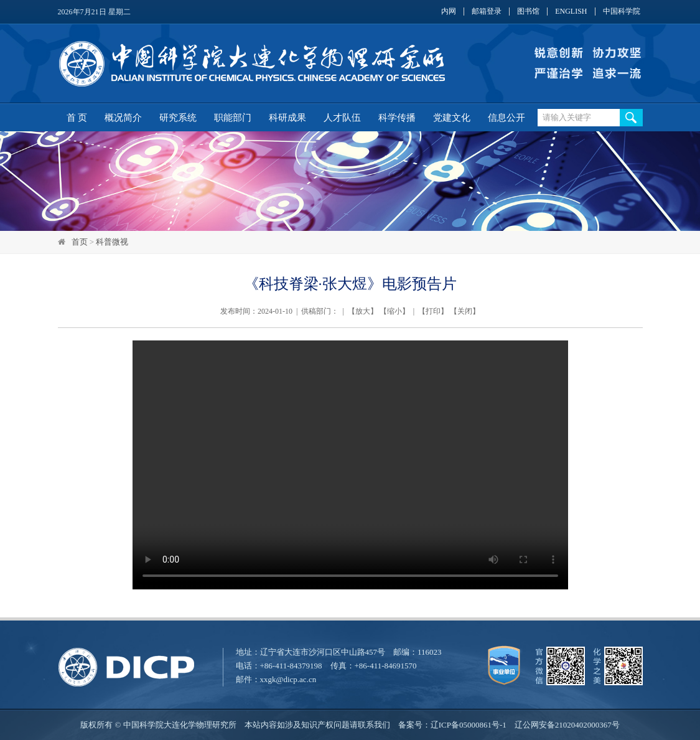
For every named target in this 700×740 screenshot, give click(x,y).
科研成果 (287, 118)
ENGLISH (571, 12)
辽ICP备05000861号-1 (469, 725)
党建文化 (452, 118)
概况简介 (123, 118)
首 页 (77, 118)
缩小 (394, 311)
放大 (363, 311)
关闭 (465, 311)
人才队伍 (342, 118)
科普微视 (112, 242)
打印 (433, 311)
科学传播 (397, 118)
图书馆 (528, 12)
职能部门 (233, 118)
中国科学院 (622, 12)
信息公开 (506, 118)
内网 (449, 12)
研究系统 (178, 118)
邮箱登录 (487, 12)
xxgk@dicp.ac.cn (288, 679)
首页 (80, 242)
